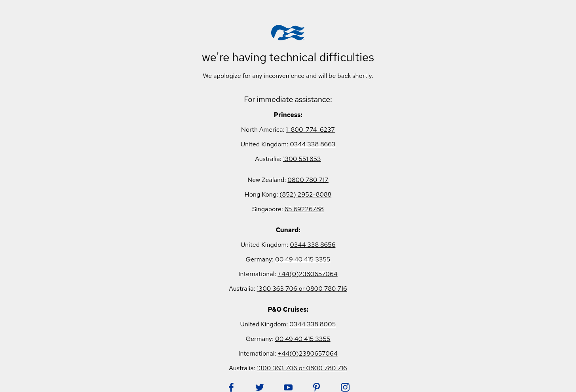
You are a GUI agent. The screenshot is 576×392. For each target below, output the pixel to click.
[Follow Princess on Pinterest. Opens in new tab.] (317, 387)
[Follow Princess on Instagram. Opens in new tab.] (345, 387)
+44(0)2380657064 (307, 274)
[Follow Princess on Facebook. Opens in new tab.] (231, 387)
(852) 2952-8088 (305, 194)
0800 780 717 (308, 180)
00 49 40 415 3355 (303, 259)
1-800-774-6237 (310, 130)
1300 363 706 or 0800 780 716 (302, 289)
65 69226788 (304, 209)
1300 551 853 (302, 159)
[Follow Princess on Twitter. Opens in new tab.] (260, 387)
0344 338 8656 (313, 245)
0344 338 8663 (313, 144)
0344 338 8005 (313, 324)
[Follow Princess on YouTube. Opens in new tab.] (288, 387)
